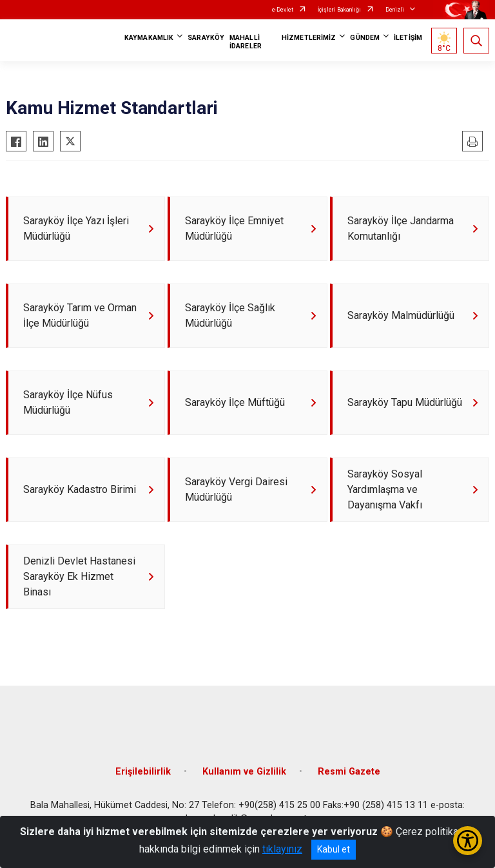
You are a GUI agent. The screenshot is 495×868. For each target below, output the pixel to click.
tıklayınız (282, 849)
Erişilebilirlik (143, 772)
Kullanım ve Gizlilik (244, 772)
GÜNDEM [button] (365, 38)
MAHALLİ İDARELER (246, 42)
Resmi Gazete (349, 772)
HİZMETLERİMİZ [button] (309, 38)
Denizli (395, 10)
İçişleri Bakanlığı (339, 10)
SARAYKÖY (206, 38)
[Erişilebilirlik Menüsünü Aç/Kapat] (468, 841)
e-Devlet (283, 10)
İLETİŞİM (408, 38)
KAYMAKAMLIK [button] (149, 38)
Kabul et (334, 849)
